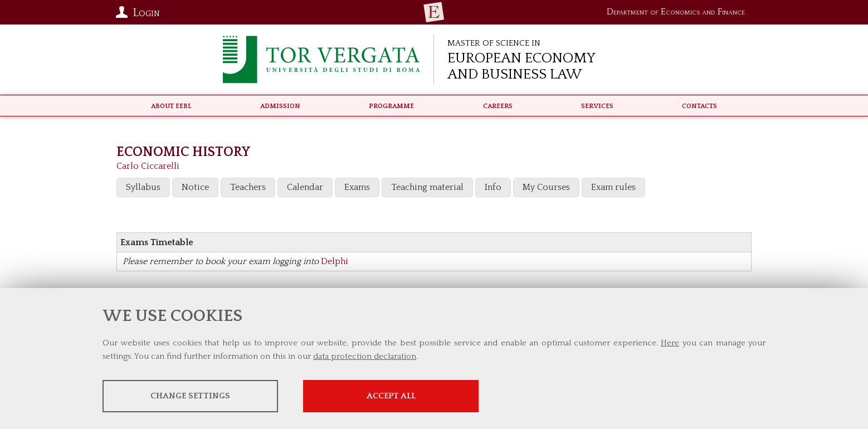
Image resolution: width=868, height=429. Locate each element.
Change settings (190, 396)
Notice (195, 187)
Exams (357, 187)
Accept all (391, 396)
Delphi (335, 261)
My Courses (546, 187)
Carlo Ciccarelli (148, 166)
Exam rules (613, 187)
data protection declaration (365, 356)
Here (670, 343)
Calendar (305, 187)
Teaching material (427, 187)
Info (493, 187)
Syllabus (143, 187)
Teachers (248, 187)
